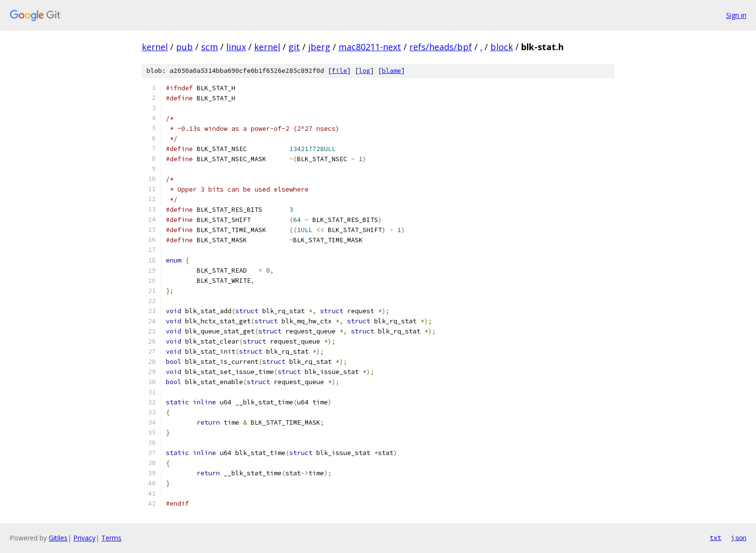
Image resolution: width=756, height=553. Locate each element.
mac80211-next (370, 47)
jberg (319, 47)
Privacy (84, 538)
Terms (111, 538)
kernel (155, 47)
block (502, 47)
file (339, 71)
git (294, 47)
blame (391, 71)
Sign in (736, 15)
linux (236, 47)
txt (715, 538)
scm (209, 47)
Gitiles (58, 538)
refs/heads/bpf (441, 47)
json (739, 538)
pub (184, 47)
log (364, 71)
